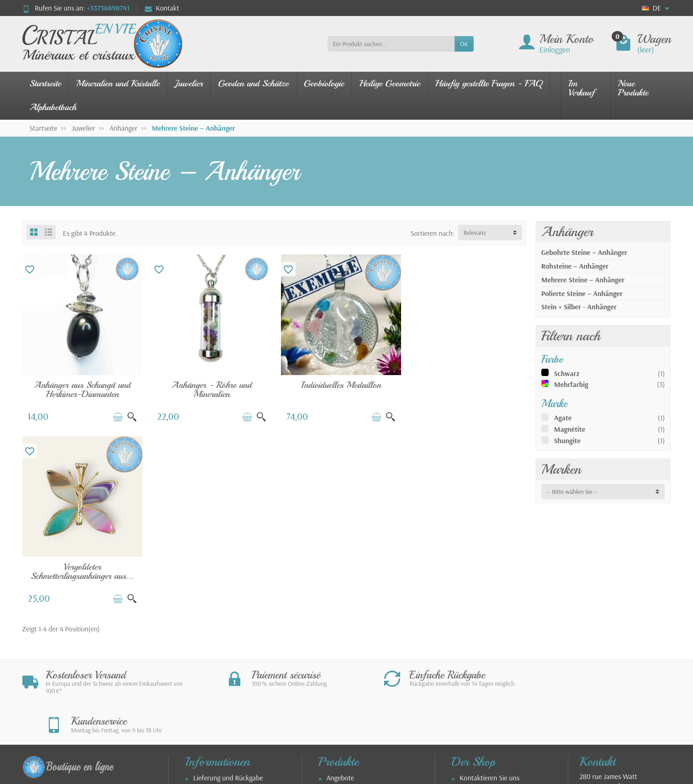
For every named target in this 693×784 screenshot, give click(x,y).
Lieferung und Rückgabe (228, 598)
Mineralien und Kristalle (118, 83)
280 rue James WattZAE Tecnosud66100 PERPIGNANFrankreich (608, 611)
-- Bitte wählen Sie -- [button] (572, 492)
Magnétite (570, 429)
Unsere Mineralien (353, 636)
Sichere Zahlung (216, 611)
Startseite (45, 83)
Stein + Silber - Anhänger (579, 307)
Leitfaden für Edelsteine (361, 649)
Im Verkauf (581, 88)
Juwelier (189, 83)
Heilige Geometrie (389, 83)
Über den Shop (481, 681)
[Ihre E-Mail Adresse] (327, 727)
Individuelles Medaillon (338, 384)
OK (464, 44)
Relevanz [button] (475, 233)
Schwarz (567, 373)
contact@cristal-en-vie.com (632, 648)
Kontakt (162, 8)
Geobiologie (324, 83)
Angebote (340, 598)
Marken (561, 469)
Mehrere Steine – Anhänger (583, 280)
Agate (563, 418)
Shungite (567, 440)
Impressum (475, 611)
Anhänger (567, 232)
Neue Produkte (633, 88)
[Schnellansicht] (131, 416)
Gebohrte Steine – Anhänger (585, 252)
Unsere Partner (481, 668)
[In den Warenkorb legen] (116, 416)
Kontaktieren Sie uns (489, 598)
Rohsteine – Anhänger (575, 266)
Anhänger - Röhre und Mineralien (210, 388)
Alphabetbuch (53, 107)
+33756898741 (108, 8)
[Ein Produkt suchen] (391, 44)
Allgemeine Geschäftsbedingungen (484, 629)
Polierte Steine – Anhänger (582, 293)
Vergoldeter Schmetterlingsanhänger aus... (467, 388)
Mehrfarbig (571, 384)
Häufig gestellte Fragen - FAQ (489, 83)
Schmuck (340, 624)
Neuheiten (342, 611)
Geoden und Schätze (253, 83)
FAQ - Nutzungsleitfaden (228, 668)
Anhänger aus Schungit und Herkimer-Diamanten (82, 388)
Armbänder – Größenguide (208, 686)
